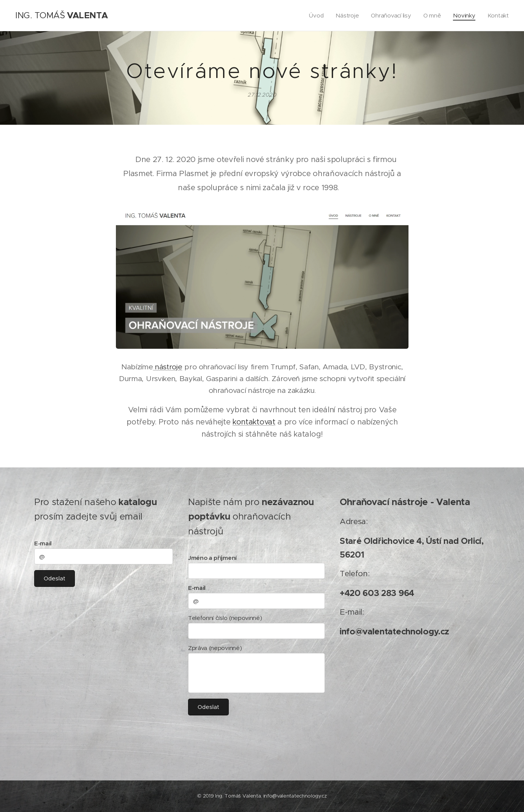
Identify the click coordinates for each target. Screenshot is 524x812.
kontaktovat (254, 421)
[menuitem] (314, 16)
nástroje (167, 366)
